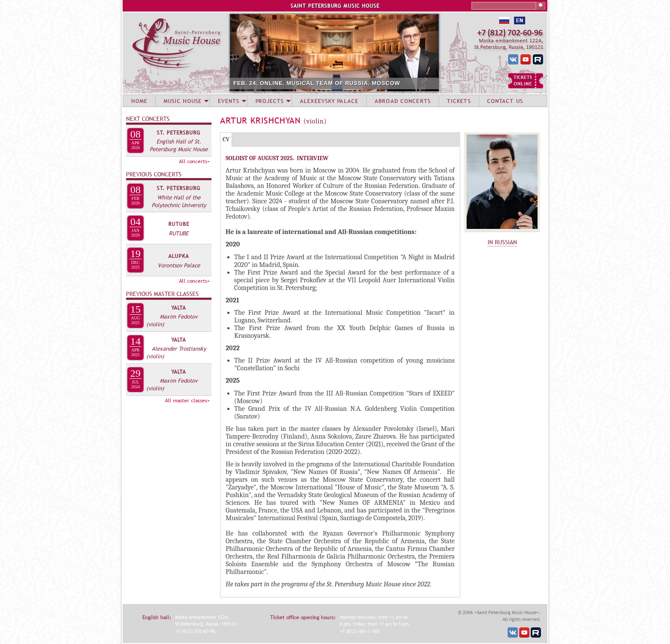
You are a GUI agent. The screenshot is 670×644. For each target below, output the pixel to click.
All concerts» (194, 161)
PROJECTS (270, 101)
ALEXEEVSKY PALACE (329, 101)
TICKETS (459, 101)
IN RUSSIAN (502, 242)
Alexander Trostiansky (179, 348)
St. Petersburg (179, 133)
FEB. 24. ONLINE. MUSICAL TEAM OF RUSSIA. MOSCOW (317, 83)
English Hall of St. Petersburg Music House (179, 145)
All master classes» (187, 401)
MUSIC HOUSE (182, 101)
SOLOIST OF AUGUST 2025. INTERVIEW (277, 158)
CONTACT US (505, 101)
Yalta (179, 308)
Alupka (179, 256)
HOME (139, 101)
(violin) (155, 324)
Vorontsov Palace (179, 265)
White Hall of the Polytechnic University (179, 201)
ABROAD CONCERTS (403, 101)
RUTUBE (179, 224)
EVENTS (229, 101)
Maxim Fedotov (179, 316)
